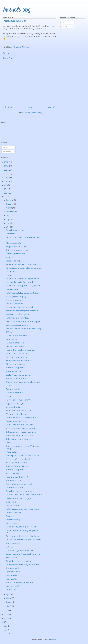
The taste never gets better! (16, 343)
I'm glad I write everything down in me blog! (21, 425)
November (10, 204)
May (8, 227)
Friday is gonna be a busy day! (16, 297)
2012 (6, 626)
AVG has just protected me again (17, 414)
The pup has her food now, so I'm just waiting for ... (23, 279)
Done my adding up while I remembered (19, 282)
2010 (6, 634)
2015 (6, 615)
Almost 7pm (10, 258)
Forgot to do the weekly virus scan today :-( (21, 350)
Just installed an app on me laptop (17, 466)
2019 (6, 189)
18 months (9, 275)
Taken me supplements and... (15, 347)
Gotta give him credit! (13, 572)
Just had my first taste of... (15, 372)
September (10, 212)
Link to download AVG (13, 407)
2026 (6, 162)
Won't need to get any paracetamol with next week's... (24, 382)
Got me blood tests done (14, 488)
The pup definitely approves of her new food (21, 527)
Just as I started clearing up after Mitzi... (20, 583)
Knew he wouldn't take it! (14, 393)
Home (30, 107)
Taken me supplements (13, 243)
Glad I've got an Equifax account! (17, 325)
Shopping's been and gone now (16, 247)
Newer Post (9, 107)
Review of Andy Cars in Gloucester (18, 354)
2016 (6, 611)
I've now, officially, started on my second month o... (23, 565)
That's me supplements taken (16, 254)
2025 (6, 166)
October (9, 208)
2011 (6, 630)
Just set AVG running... (13, 544)
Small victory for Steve (13, 481)
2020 (6, 185)
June (8, 223)
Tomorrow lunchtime (13, 506)
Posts (64, 22)
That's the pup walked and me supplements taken (22, 293)
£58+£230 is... (11, 547)
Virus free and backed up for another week (20, 429)
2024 (6, 170)
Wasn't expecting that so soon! (16, 463)
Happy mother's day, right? (15, 404)
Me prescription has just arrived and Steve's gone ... (23, 268)
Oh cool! (9, 443)
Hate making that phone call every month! (20, 307)
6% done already (12, 340)
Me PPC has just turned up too (17, 357)
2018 (6, 193)
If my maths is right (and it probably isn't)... (20, 551)
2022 (6, 178)
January (9, 606)
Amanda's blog (17, 10)
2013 (6, 622)
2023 (6, 174)
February (10, 602)
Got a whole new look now (15, 230)
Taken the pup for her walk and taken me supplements (24, 322)
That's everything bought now (16, 421)
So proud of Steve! (12, 586)
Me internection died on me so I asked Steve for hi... (24, 265)
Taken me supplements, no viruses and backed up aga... (24, 329)
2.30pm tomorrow (12, 558)
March (9, 598)
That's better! (10, 234)
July (8, 220)
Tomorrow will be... (12, 576)
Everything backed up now (15, 520)
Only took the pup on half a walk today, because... (23, 418)
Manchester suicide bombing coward (18, 315)
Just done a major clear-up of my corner (20, 436)
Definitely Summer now (13, 261)
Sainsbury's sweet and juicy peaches (18, 375)
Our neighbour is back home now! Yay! (19, 561)
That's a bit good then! (14, 389)
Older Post (52, 107)
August (9, 216)
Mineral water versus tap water (17, 379)
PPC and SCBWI (11, 452)
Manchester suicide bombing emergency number (22, 311)
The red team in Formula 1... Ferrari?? (18, 400)
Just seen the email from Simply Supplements (21, 432)
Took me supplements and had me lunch (19, 484)
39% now (9, 332)
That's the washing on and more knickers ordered (23, 509)
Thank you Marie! (12, 579)
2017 (6, 197)
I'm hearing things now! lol (15, 513)
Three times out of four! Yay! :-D (17, 477)
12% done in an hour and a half (16, 336)
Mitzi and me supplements (15, 300)
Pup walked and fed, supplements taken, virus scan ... (24, 286)
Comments (65, 27)
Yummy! (8, 397)
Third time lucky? (12, 523)
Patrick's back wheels (13, 474)
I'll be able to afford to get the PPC (18, 459)
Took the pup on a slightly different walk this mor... (23, 456)
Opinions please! (11, 502)
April (8, 595)
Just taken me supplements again (17, 250)
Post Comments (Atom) (34, 113)
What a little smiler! (12, 568)
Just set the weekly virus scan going (18, 439)
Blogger (54, 640)
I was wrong (10, 272)
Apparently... (10, 516)
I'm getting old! (11, 590)
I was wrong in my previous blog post (19, 499)
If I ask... (9, 386)
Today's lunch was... (12, 290)
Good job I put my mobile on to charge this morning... (24, 540)
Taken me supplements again (15, 364)
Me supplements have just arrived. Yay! (19, 361)
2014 (6, 619)
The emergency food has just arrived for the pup (23, 536)
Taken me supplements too (15, 304)
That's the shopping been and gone (18, 318)
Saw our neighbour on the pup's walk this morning (23, 554)
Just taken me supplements (15, 368)
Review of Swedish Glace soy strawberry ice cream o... (24, 495)
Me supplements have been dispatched (19, 411)
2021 (6, 182)
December (10, 200)
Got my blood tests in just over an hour (19, 491)
